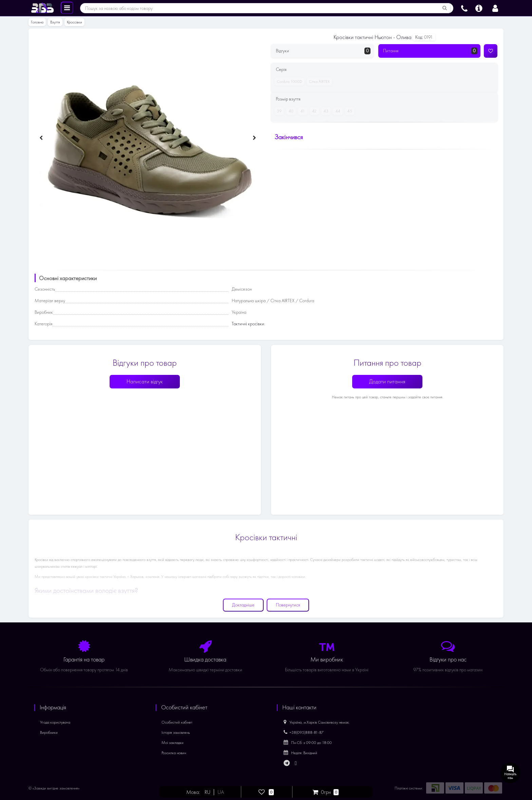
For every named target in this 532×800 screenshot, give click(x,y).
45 (349, 111)
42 (313, 111)
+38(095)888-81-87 (304, 732)
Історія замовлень (176, 732)
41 (302, 111)
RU (207, 792)
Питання (430, 51)
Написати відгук (145, 381)
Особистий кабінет (177, 722)
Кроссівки (74, 22)
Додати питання (387, 381)
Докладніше (243, 605)
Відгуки (323, 51)
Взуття (55, 22)
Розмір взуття (288, 99)
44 (337, 111)
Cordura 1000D (288, 81)
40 (290, 111)
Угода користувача (55, 722)
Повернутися (288, 605)
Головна (37, 22)
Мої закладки (173, 743)
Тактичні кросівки (248, 324)
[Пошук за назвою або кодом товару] (445, 8)
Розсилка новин (174, 753)
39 (278, 111)
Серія (281, 69)
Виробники (49, 732)
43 (325, 111)
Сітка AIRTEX (318, 81)
